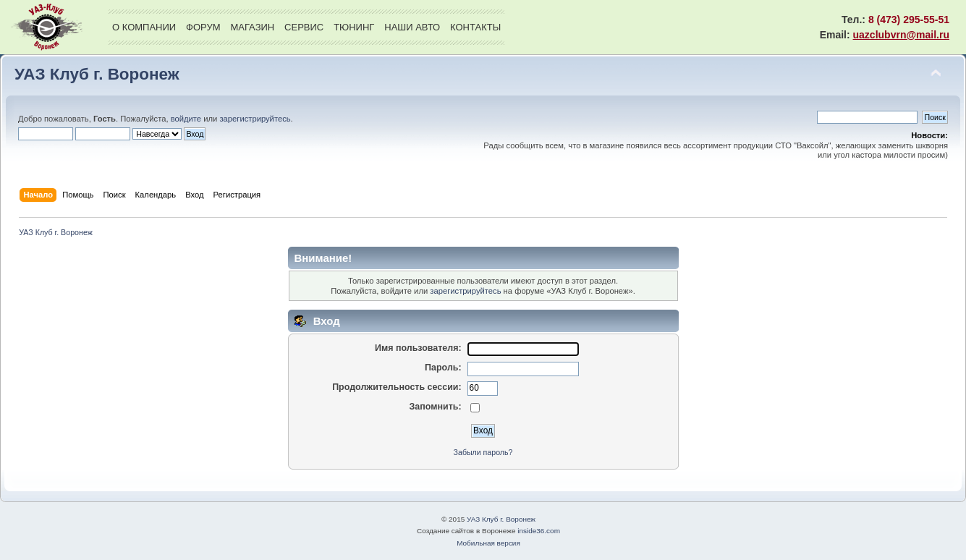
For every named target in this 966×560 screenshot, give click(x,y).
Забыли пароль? (483, 452)
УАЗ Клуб (47, 27)
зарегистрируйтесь (255, 119)
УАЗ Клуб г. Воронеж (97, 74)
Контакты (475, 27)
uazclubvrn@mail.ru (901, 35)
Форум (203, 27)
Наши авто (412, 27)
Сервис (304, 27)
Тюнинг (354, 27)
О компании (144, 27)
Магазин (252, 27)
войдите (186, 119)
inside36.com (539, 531)
